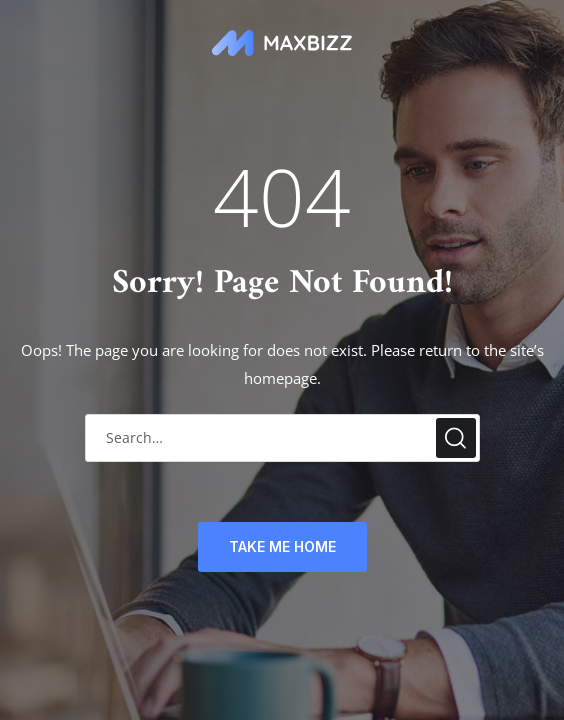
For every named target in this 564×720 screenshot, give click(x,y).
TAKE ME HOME (282, 546)
